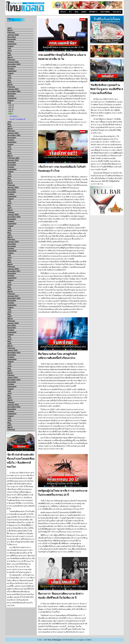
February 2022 (13, 158)
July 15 (11, 109)
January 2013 (13, 405)
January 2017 (13, 296)
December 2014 (14, 353)
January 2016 (13, 323)
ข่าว (70, 12)
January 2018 (13, 269)
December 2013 (14, 380)
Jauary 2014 (12, 377)
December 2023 (14, 91)
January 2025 (13, 62)
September (12, 44)
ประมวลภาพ (117, 12)
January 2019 (13, 242)
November (12, 39)
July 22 (11, 107)
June (10, 51)
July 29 (11, 105)
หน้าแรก (63, 12)
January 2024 (13, 89)
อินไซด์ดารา (93, 12)
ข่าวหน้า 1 (14, 116)
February (11, 33)
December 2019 (14, 217)
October (11, 42)
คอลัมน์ (84, 12)
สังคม (77, 12)
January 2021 (13, 187)
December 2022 (14, 135)
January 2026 (13, 35)
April (9, 28)
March (10, 30)
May (9, 53)
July (9, 48)
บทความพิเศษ (105, 12)
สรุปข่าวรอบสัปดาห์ (17, 119)
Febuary (11, 212)
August (10, 46)
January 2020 (13, 215)
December (12, 37)
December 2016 (14, 298)
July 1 (11, 114)
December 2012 (14, 407)
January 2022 (13, 160)
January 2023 (13, 133)
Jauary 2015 (12, 350)
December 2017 (14, 271)
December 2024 (14, 64)
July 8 (11, 112)
